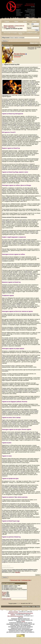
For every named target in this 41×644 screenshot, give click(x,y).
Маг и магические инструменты (15, 616)
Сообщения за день (32, 33)
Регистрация (7, 33)
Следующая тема (26, 580)
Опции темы (34, 43)
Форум (16, 22)
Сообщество (22, 33)
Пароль (29, 28)
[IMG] (3, 595)
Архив (33, 606)
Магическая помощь (30, 5)
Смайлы (4, 593)
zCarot (23, 621)
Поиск (20, 34)
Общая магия (12, 27)
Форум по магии (30, 4)
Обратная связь (26, 606)
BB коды (4, 592)
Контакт (34, 22)
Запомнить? (35, 26)
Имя (28, 24)
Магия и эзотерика (9, 26)
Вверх (38, 606)
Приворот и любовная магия (19, 6)
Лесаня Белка (19, 54)
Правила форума (7, 599)
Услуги (25, 22)
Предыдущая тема (15, 580)
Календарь (14, 33)
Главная (7, 22)
